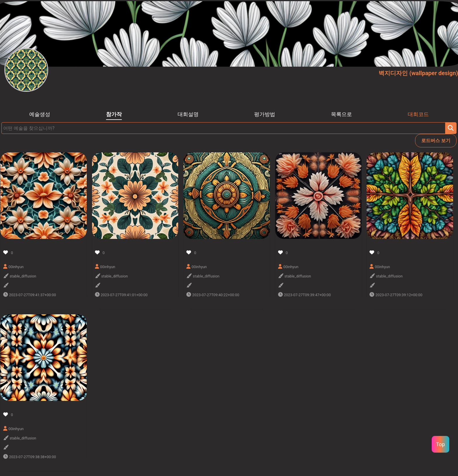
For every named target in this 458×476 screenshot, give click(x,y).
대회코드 (418, 114)
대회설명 (188, 114)
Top (440, 444)
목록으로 (341, 114)
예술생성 (40, 114)
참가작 (114, 114)
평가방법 (265, 114)
